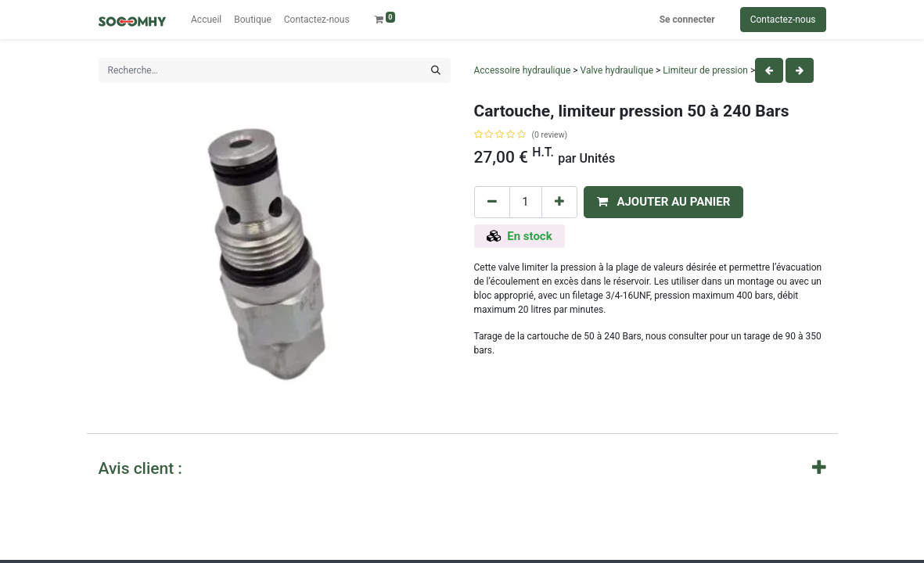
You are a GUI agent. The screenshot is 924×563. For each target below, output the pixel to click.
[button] (664, 202)
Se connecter (687, 20)
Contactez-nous (783, 20)
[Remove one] (492, 202)
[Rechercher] (436, 70)
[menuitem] (206, 20)
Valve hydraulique (617, 70)
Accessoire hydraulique (523, 70)
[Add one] (559, 202)
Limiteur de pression (705, 70)
